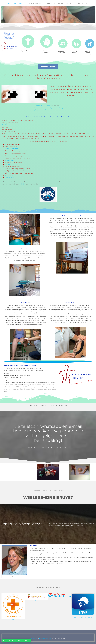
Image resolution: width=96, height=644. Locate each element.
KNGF (60, 601)
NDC (83, 598)
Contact (70, 3)
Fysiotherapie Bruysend (42, 106)
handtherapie (7, 125)
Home (9, 3)
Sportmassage (35, 3)
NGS (13, 598)
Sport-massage (75, 52)
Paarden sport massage (88, 53)
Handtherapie (9, 160)
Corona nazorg (10, 175)
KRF (36, 620)
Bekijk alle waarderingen (57, 108)
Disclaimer (34, 638)
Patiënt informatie (83, 3)
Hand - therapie (45, 51)
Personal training (10, 177)
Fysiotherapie (19, 3)
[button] (42, 622)
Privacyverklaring (45, 638)
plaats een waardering (42, 110)
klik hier (22, 184)
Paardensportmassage (53, 3)
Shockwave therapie (11, 149)
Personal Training (62, 52)
